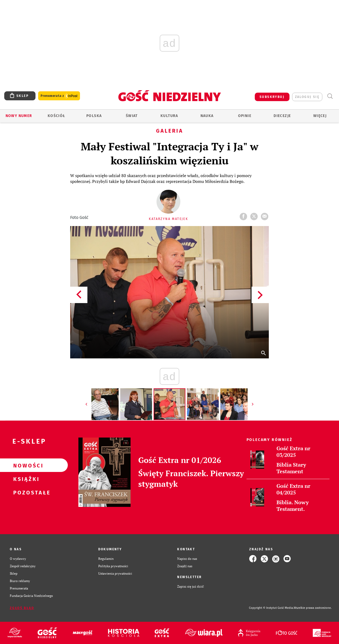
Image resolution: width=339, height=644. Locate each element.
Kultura (169, 116)
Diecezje (282, 116)
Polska (94, 116)
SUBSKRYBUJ (272, 97)
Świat (132, 116)
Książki (25, 479)
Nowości (25, 465)
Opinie (245, 116)
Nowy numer (19, 116)
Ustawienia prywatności (115, 573)
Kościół (57, 116)
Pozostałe (25, 492)
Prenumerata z (59, 96)
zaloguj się (307, 97)
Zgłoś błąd (22, 608)
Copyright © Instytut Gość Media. (271, 608)
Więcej (320, 116)
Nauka (207, 116)
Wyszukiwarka (330, 96)
